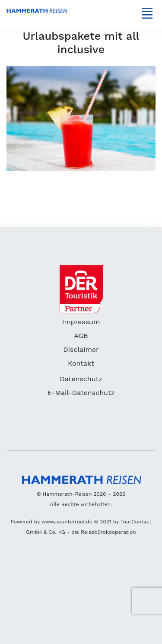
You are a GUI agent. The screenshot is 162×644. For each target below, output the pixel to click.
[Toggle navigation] (147, 13)
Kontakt (81, 363)
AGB (81, 336)
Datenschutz (81, 379)
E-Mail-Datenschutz (81, 393)
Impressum (81, 322)
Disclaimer (81, 349)
